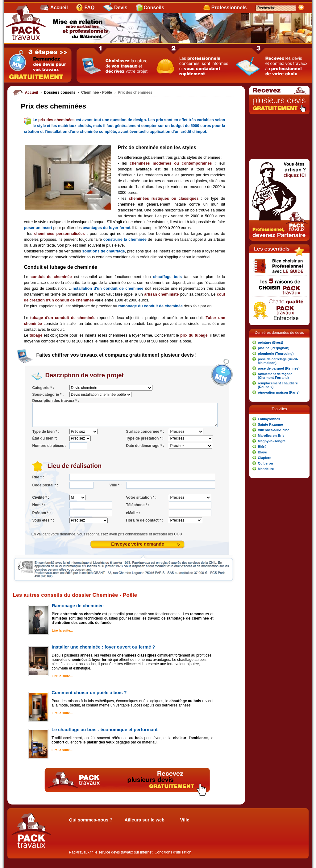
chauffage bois (167, 277)
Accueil (59, 8)
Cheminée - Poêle (97, 92)
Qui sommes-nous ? (91, 820)
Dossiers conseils (60, 92)
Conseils (154, 8)
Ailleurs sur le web (145, 820)
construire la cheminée (125, 240)
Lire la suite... (62, 630)
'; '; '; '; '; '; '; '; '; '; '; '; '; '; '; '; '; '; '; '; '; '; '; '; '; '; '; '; (111, 388)
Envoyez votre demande (138, 544)
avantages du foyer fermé (106, 228)
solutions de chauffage (103, 251)
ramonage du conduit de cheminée (150, 306)
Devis (121, 8)
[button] (279, 342)
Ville (185, 820)
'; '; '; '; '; (100, 395)
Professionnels (229, 8)
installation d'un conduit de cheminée (107, 289)
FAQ (89, 8)
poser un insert (38, 228)
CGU (178, 534)
